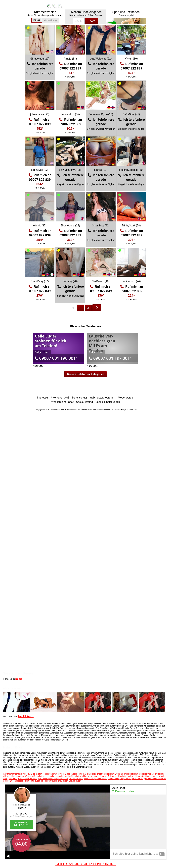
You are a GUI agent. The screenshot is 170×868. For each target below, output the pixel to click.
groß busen (63, 781)
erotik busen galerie (38, 781)
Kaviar (6, 774)
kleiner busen (113, 779)
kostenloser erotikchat (76, 774)
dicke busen (161, 779)
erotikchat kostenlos (138, 774)
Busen (19, 679)
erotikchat (62, 774)
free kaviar (28, 774)
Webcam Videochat (33, 776)
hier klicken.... (26, 716)
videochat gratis (63, 776)
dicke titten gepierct (92, 779)
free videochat (49, 776)
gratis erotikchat (94, 774)
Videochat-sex (76, 776)
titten (127, 776)
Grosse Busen (9, 781)
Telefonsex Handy (116, 776)
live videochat (18, 776)
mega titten (63, 779)
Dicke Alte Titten (76, 779)
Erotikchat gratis (122, 774)
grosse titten (43, 779)
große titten (145, 776)
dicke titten (134, 776)
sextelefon (37, 774)
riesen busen (137, 779)
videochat (7, 776)
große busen (149, 779)
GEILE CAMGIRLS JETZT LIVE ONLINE (86, 864)
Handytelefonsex (100, 776)
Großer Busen (75, 781)
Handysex (88, 776)
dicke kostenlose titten (27, 779)
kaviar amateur (16, 774)
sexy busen (52, 781)
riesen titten (155, 776)
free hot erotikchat (155, 774)
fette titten (54, 779)
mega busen (126, 779)
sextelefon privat (50, 774)
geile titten (13, 779)
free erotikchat (108, 774)
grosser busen (23, 781)
